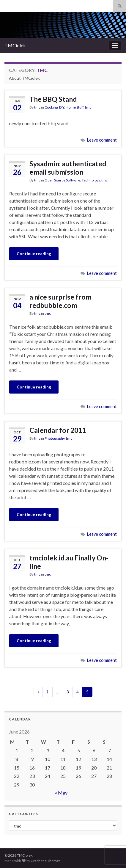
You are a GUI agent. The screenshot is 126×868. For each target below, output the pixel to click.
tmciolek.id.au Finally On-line (69, 562)
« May (61, 793)
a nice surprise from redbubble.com (60, 301)
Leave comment (102, 140)
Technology (91, 180)
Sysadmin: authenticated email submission (68, 168)
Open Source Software (62, 180)
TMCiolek (15, 45)
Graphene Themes (46, 861)
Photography (55, 438)
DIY (62, 107)
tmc (37, 107)
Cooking (51, 107)
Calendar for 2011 (58, 430)
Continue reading (34, 254)
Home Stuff (75, 107)
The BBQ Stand (53, 99)
